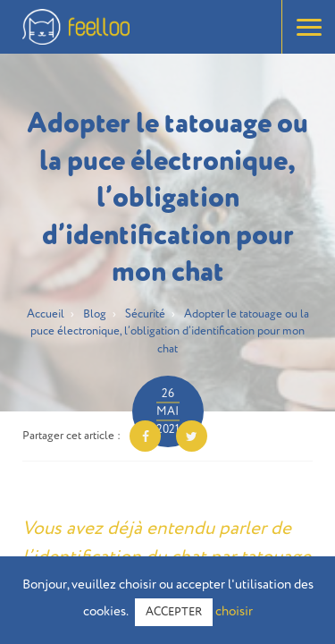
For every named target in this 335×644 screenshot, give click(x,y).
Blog (95, 314)
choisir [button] (234, 611)
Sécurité (145, 314)
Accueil (46, 314)
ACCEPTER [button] (174, 612)
